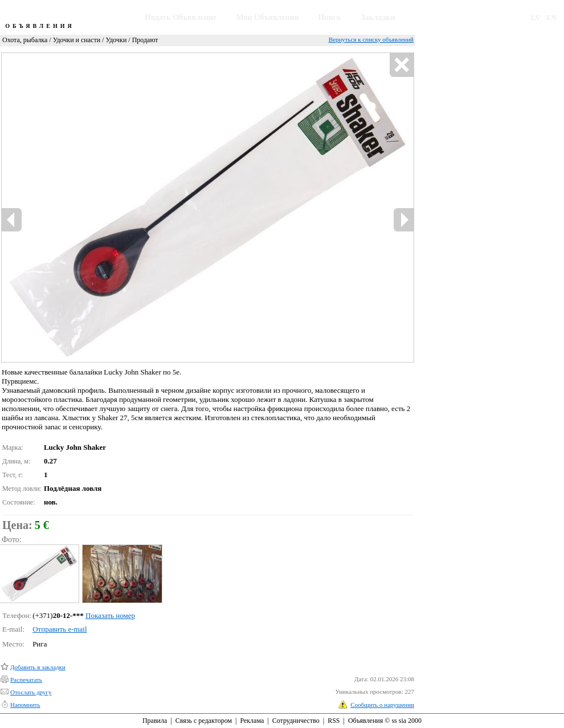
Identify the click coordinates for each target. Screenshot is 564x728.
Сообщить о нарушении (382, 705)
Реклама (252, 721)
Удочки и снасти (77, 40)
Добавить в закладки (38, 667)
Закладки (378, 17)
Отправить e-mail (60, 629)
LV (536, 17)
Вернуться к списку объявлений (371, 39)
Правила (155, 721)
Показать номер (110, 615)
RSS (334, 721)
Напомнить (25, 705)
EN (551, 17)
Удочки (116, 40)
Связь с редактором (204, 721)
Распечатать (26, 680)
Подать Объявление (181, 17)
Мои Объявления (267, 17)
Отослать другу (31, 692)
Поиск (330, 17)
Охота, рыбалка (25, 40)
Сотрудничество (296, 721)
